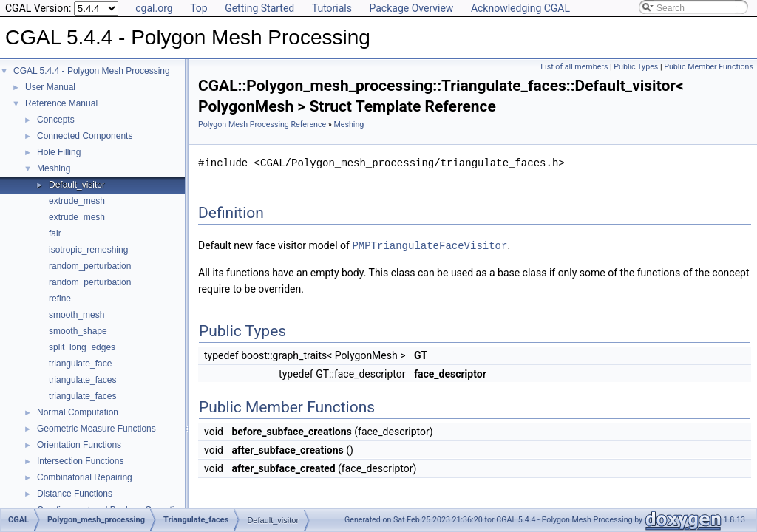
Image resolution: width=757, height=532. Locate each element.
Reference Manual (61, 103)
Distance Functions (75, 494)
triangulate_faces (82, 380)
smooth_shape (78, 331)
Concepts (56, 120)
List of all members (574, 67)
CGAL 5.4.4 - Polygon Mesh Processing (92, 71)
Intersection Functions (80, 461)
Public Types (636, 67)
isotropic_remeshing (88, 250)
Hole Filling (59, 152)
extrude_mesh (77, 201)
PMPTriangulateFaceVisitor (430, 245)
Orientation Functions (79, 445)
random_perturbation (90, 266)
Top (199, 8)
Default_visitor (77, 185)
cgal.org (154, 8)
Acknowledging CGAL (520, 8)
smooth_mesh (77, 315)
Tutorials (332, 8)
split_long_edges (82, 347)
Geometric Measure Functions (96, 429)
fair (55, 233)
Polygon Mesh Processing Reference (262, 125)
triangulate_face (80, 364)
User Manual (50, 87)
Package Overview (411, 8)
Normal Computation (78, 412)
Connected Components (85, 136)
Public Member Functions (709, 67)
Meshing (54, 168)
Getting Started (259, 8)
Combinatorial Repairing (85, 477)
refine (60, 299)
